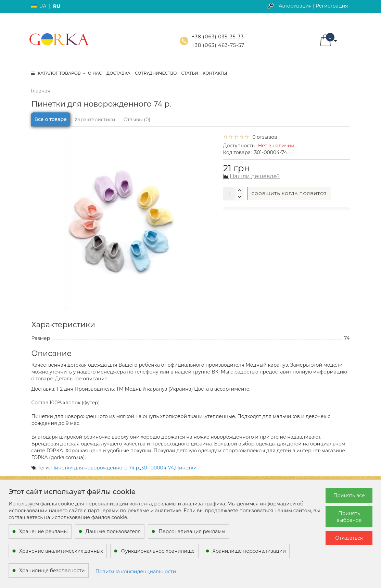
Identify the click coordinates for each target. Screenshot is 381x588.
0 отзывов (264, 137)
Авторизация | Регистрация (313, 6)
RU (57, 6)
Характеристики (95, 120)
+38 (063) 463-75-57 (218, 45)
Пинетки (186, 468)
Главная (41, 91)
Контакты (215, 73)
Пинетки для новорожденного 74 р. (96, 468)
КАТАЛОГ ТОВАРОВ (58, 73)
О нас (95, 73)
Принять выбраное (349, 517)
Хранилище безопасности (52, 571)
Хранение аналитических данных (61, 551)
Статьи (190, 73)
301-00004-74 (157, 468)
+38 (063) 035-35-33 (218, 37)
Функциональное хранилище (158, 551)
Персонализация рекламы (192, 531)
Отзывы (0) (137, 120)
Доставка (118, 73)
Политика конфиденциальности (136, 572)
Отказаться (349, 538)
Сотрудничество (156, 73)
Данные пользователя (113, 531)
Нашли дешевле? (255, 176)
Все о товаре (51, 119)
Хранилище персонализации (249, 551)
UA (43, 6)
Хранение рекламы (43, 531)
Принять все (349, 495)
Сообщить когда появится (289, 193)
